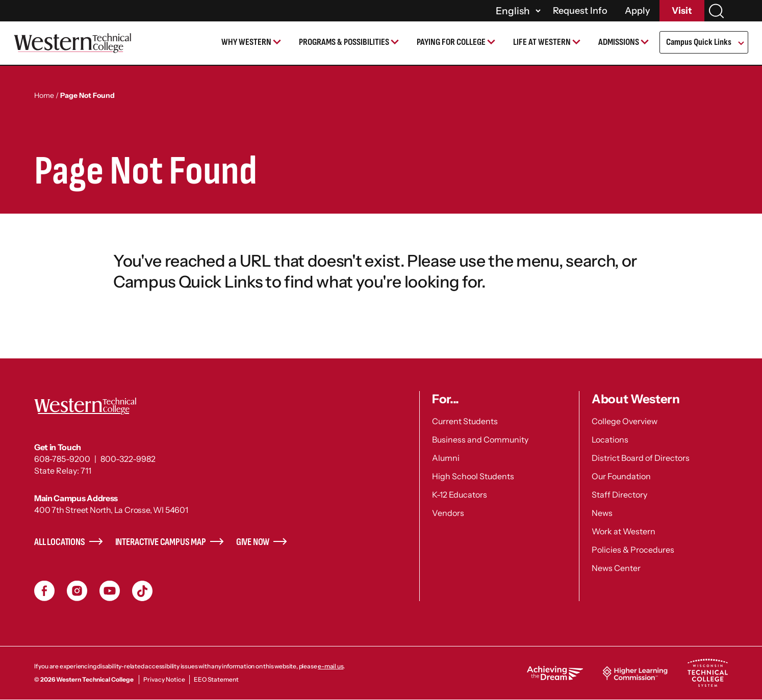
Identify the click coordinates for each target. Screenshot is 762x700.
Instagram (77, 591)
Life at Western (542, 42)
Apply (638, 11)
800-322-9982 (128, 459)
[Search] (716, 11)
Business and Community (480, 439)
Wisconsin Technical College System (707, 673)
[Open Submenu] (740, 44)
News (602, 513)
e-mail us (331, 666)
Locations (610, 439)
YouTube (110, 591)
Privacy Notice (164, 679)
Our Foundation (621, 476)
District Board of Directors (641, 458)
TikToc (142, 591)
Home (44, 95)
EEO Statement (216, 679)
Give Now (253, 542)
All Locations (60, 542)
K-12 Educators (460, 495)
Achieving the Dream (555, 673)
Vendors (448, 513)
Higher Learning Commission (635, 673)
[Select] (517, 11)
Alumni (446, 458)
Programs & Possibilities (344, 42)
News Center (616, 568)
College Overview (625, 421)
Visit (682, 11)
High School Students (473, 476)
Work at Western (624, 531)
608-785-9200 (62, 459)
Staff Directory (619, 495)
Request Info (580, 11)
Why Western (246, 42)
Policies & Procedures (633, 550)
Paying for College (451, 42)
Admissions (619, 42)
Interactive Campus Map (161, 542)
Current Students (465, 421)
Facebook (44, 591)
